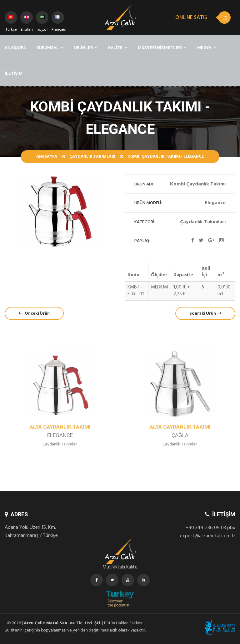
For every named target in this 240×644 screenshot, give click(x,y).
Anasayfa (47, 157)
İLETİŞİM (14, 73)
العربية (42, 20)
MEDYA (204, 48)
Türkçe (11, 20)
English (27, 20)
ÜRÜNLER (83, 48)
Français (58, 20)
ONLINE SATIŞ (191, 18)
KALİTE (115, 48)
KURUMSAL (48, 48)
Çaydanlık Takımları (92, 157)
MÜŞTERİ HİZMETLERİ (160, 48)
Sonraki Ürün (205, 313)
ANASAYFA (15, 48)
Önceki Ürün (34, 313)
